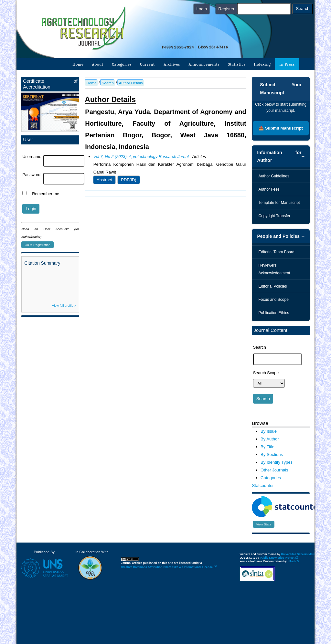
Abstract (104, 180)
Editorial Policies (272, 286)
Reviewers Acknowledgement (274, 269)
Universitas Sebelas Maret (300, 554)
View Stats (263, 524)
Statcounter (263, 486)
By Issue (269, 431)
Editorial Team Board (276, 252)
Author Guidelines (274, 176)
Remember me (46, 194)
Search (108, 83)
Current (148, 64)
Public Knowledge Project (279, 558)
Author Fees (269, 189)
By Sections (272, 454)
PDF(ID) (128, 180)
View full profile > (64, 306)
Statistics (237, 64)
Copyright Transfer (274, 216)
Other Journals (274, 470)
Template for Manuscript (279, 203)
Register (226, 9)
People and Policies (278, 236)
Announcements (204, 64)
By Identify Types (277, 462)
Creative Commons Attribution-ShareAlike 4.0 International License (169, 567)
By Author (270, 439)
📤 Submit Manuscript (281, 128)
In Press (287, 64)
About (97, 64)
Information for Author (279, 156)
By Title (267, 447)
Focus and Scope (273, 300)
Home (78, 64)
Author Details (131, 83)
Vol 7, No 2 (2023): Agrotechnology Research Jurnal (141, 157)
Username (32, 157)
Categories (122, 64)
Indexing (263, 64)
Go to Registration (37, 245)
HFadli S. (293, 561)
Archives (172, 64)
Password (31, 175)
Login (202, 9)
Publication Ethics (274, 313)
